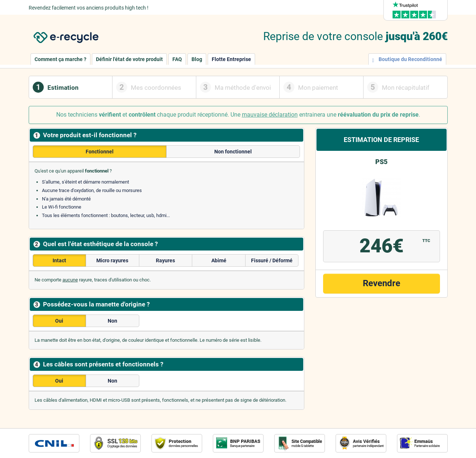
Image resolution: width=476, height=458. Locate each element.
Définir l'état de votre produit (129, 59)
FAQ (177, 59)
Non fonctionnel (233, 152)
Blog (197, 59)
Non (112, 321)
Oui (59, 321)
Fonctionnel (100, 152)
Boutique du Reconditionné (407, 60)
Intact (59, 260)
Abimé (219, 260)
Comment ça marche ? (60, 59)
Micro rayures (112, 260)
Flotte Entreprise (231, 59)
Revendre (382, 283)
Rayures (165, 260)
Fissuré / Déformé (272, 260)
